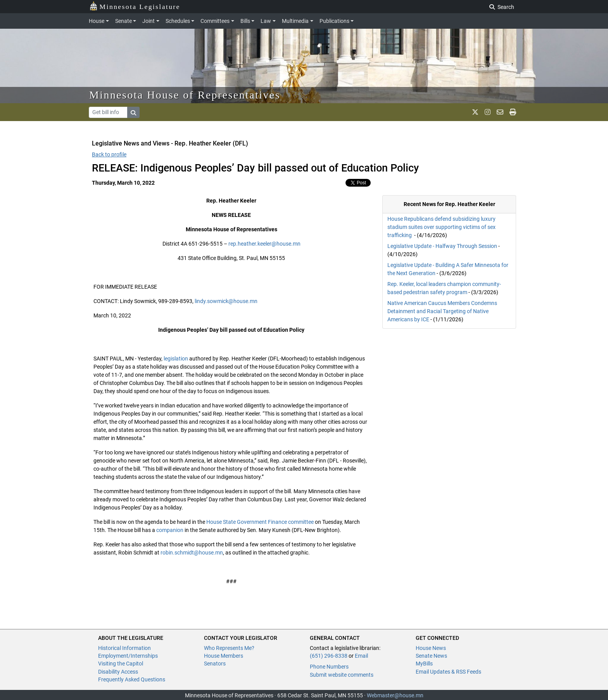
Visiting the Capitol (121, 664)
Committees (215, 21)
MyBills (424, 664)
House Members (224, 656)
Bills (245, 21)
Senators (215, 664)
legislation (176, 359)
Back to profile (109, 154)
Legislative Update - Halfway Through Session (442, 246)
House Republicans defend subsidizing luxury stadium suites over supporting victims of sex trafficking (441, 227)
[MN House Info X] (475, 112)
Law (266, 21)
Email (361, 656)
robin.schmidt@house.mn (192, 553)
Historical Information (124, 648)
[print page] (513, 112)
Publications (334, 21)
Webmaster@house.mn (395, 695)
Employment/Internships (128, 656)
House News (431, 648)
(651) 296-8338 (329, 656)
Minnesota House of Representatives (185, 95)
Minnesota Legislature (135, 6)
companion (170, 530)
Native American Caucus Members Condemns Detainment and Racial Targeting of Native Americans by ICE (442, 311)
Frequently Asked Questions (132, 679)
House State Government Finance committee (260, 522)
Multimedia (295, 21)
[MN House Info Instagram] (488, 112)
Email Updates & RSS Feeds (448, 672)
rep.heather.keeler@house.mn (264, 244)
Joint (149, 21)
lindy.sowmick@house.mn (226, 301)
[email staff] (500, 112)
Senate (123, 21)
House (97, 21)
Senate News (431, 656)
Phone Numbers (329, 667)
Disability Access (118, 672)
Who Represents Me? (229, 648)
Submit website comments (342, 675)
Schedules (178, 21)
